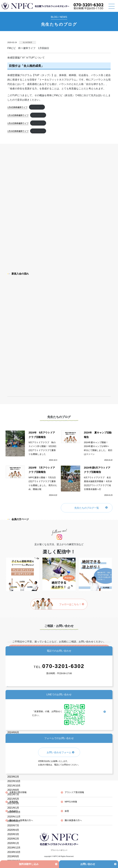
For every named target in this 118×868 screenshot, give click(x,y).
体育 (67, 811)
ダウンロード (37, 107)
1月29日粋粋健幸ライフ (18, 131)
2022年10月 (14, 781)
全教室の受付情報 (18, 792)
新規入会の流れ (18, 274)
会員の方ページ (18, 519)
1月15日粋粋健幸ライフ (18, 115)
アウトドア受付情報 (74, 792)
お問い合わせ (88, 864)
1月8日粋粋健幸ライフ (17, 107)
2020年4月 (13, 830)
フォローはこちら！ (72, 604)
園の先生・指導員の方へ (21, 820)
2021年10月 (14, 786)
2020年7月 (13, 825)
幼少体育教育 (28, 42)
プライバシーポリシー (59, 850)
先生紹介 (14, 811)
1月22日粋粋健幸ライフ (18, 123)
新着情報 (14, 802)
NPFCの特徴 (71, 802)
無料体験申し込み (29, 864)
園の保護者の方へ (73, 820)
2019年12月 (14, 848)
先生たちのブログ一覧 (87, 508)
